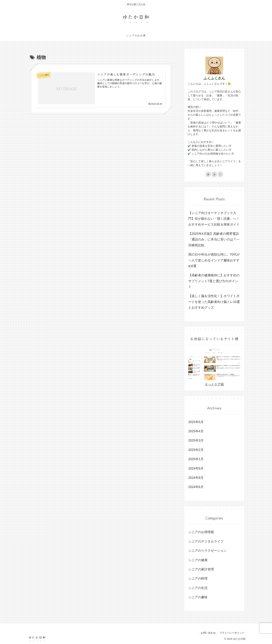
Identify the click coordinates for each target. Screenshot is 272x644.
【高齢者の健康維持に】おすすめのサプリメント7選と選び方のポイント (214, 281)
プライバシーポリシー (232, 633)
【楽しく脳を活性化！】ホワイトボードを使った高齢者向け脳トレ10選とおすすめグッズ (214, 302)
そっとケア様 (214, 384)
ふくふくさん (214, 78)
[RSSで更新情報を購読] (220, 174)
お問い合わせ (208, 633)
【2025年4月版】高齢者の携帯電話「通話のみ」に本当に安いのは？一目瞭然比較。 (214, 239)
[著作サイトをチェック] (208, 174)
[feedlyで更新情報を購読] (214, 174)
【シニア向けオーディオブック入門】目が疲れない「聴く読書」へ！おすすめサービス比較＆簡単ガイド (214, 219)
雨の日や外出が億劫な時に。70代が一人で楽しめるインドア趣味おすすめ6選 (214, 260)
